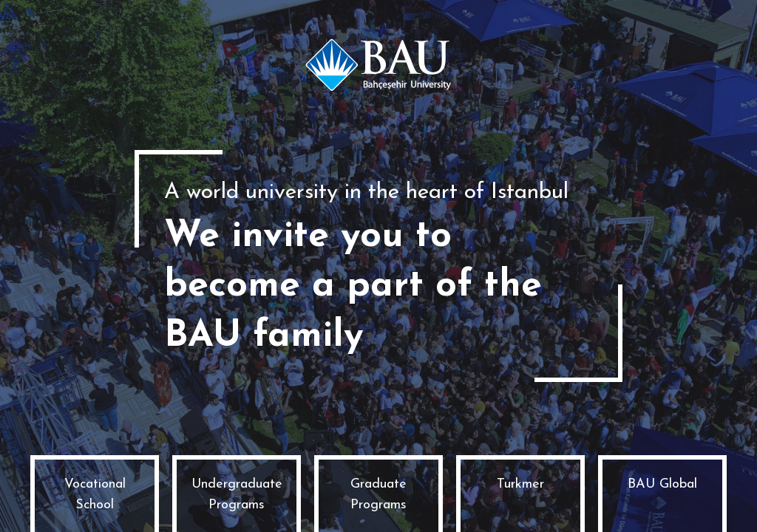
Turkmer (520, 484)
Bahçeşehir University (378, 65)
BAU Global (662, 484)
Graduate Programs (378, 495)
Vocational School (95, 495)
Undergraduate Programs (237, 495)
